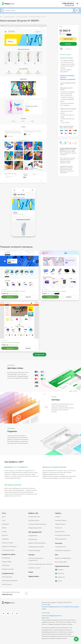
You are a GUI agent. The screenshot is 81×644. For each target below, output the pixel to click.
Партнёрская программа (10, 581)
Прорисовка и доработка (63, 550)
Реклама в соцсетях (35, 568)
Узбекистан (60, 577)
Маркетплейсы (34, 576)
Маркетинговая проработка (37, 543)
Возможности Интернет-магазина (67, 76)
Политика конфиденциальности (52, 616)
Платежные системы (8, 550)
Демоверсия (10, 297)
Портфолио (5, 524)
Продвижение (33, 536)
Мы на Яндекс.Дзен (61, 562)
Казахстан (59, 573)
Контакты (5, 535)
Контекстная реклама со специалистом (36, 559)
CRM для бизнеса (60, 524)
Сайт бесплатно (7, 584)
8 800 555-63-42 (68, 4)
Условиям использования (71, 607)
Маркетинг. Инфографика (63, 558)
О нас (4, 520)
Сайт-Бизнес (6, 565)
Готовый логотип (60, 547)
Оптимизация (33, 539)
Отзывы (4, 532)
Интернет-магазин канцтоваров (11, 342)
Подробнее (28, 297)
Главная (58, 517)
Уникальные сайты (34, 517)
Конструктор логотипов (62, 535)
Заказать (68, 44)
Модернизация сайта (35, 528)
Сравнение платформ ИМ (68, 79)
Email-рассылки (60, 532)
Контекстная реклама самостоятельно (40, 564)
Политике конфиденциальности (52, 607)
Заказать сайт (69, 5)
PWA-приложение (61, 539)
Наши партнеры (7, 577)
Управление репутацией (36, 547)
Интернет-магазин (8, 569)
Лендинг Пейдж (7, 562)
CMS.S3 (4, 528)
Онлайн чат (59, 528)
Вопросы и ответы (8, 543)
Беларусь (59, 570)
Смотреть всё (40, 355)
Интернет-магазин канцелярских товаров (13, 291)
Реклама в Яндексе (61, 520)
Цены (4, 517)
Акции (31, 572)
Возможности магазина (9, 546)
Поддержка (5, 539)
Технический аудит (34, 550)
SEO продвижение (35, 532)
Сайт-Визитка (6, 558)
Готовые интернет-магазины (37, 524)
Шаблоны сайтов (34, 520)
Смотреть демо (68, 39)
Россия (59, 581)
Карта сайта (45, 618)
